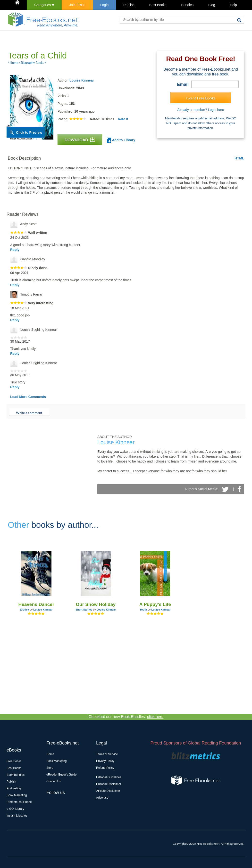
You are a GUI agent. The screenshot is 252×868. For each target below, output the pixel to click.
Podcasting (14, 788)
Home (50, 754)
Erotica (24, 610)
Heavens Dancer (36, 604)
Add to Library (121, 140)
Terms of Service (107, 754)
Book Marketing (17, 795)
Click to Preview (29, 132)
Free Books (14, 761)
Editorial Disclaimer (109, 784)
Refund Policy (105, 768)
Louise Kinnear (82, 80)
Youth (143, 610)
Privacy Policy (105, 761)
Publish (129, 5)
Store (50, 768)
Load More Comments (28, 397)
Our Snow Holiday (96, 604)
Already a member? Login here (201, 110)
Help (233, 5)
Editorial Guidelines (109, 777)
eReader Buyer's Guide (61, 775)
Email (183, 84)
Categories (44, 5)
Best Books (158, 5)
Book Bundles (16, 775)
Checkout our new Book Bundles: (126, 717)
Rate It (123, 119)
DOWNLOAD (80, 140)
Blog (212, 5)
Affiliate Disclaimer (108, 791)
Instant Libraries (17, 816)
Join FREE (77, 5)
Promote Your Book (19, 802)
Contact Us (54, 781)
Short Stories (84, 610)
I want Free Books (201, 98)
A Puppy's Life (155, 604)
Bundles (187, 5)
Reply (15, 250)
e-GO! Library (15, 809)
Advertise (102, 798)
